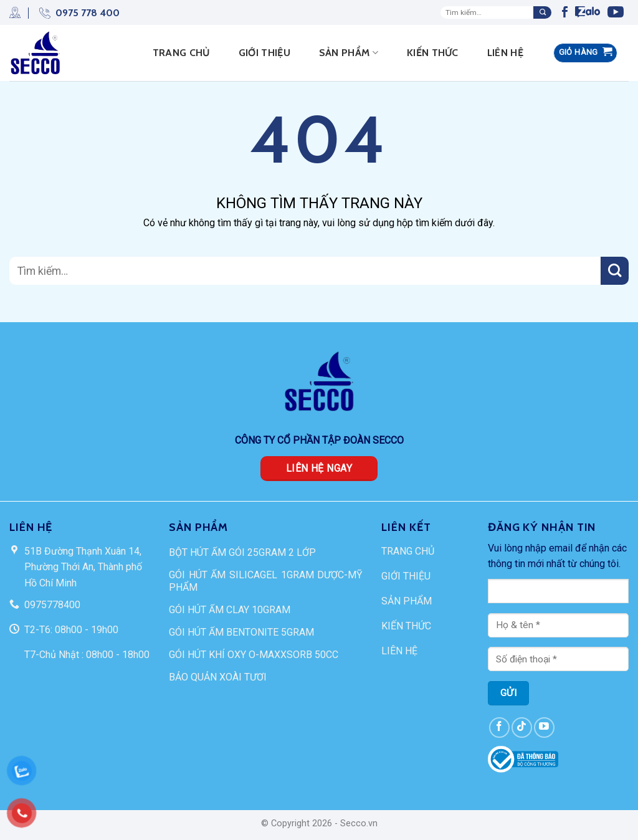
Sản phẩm (349, 53)
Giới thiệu (264, 53)
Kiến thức (433, 53)
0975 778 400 (74, 13)
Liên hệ (505, 53)
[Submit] (542, 12)
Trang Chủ (181, 53)
